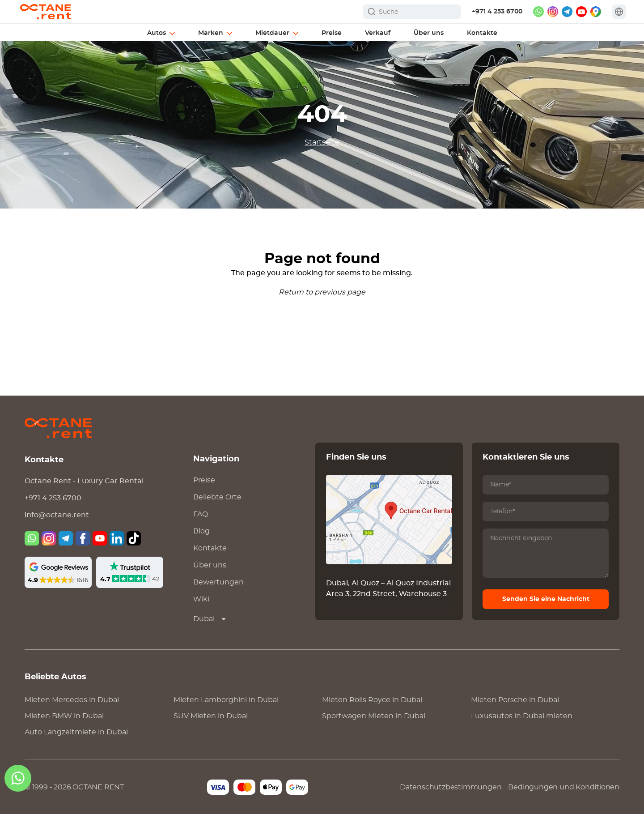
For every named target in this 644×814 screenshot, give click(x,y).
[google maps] (596, 12)
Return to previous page (322, 292)
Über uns (210, 565)
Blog (201, 531)
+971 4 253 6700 (497, 12)
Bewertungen (218, 582)
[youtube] (581, 12)
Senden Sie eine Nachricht (546, 599)
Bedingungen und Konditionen (564, 787)
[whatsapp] (538, 12)
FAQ (201, 514)
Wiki (201, 599)
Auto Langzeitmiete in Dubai (76, 732)
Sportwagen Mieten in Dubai (374, 716)
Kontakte (210, 548)
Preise (204, 480)
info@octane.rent (57, 515)
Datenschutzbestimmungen (451, 787)
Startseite (322, 142)
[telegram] (567, 12)
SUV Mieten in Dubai (211, 716)
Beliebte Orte (217, 497)
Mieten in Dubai (72, 700)
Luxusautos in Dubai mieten (522, 716)
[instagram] (553, 12)
